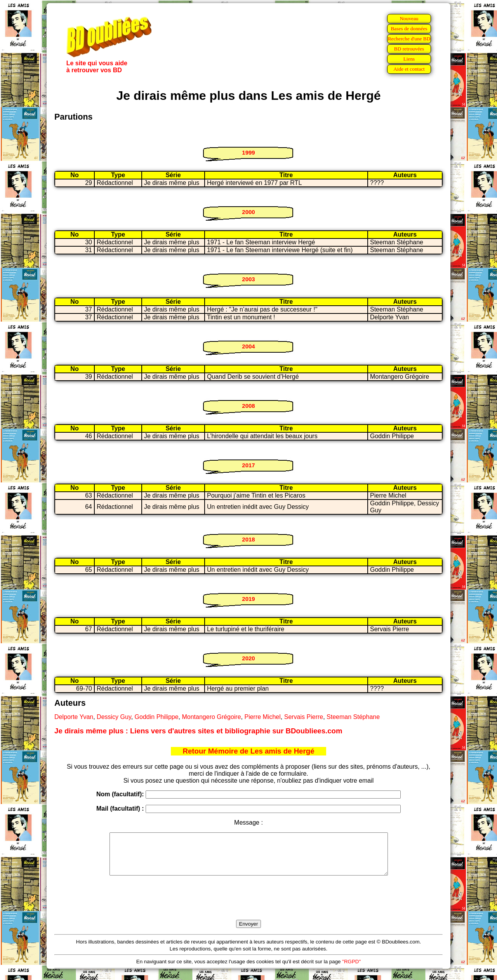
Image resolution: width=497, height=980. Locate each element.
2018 (248, 539)
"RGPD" (351, 970)
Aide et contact (409, 69)
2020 (248, 658)
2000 (248, 212)
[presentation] (248, 907)
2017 (248, 465)
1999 (248, 152)
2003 (248, 279)
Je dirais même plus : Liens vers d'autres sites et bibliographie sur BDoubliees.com (198, 731)
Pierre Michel (262, 717)
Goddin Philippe (157, 717)
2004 (248, 346)
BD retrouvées (409, 49)
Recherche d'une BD (409, 39)
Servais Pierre (304, 717)
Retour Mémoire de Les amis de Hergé (248, 751)
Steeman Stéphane (353, 717)
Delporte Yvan (74, 717)
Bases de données (409, 29)
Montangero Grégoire (211, 717)
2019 (248, 599)
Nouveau (409, 18)
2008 (248, 406)
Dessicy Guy (114, 717)
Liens (409, 59)
